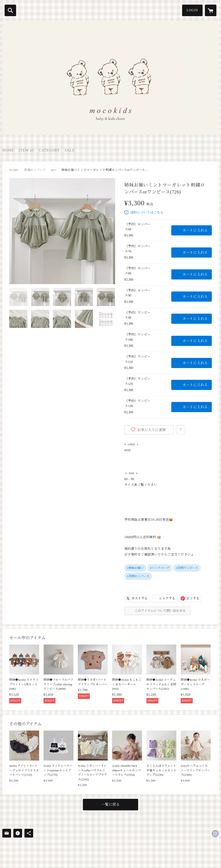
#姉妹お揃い (135, 568)
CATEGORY (49, 150)
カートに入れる (195, 230)
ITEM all (26, 150)
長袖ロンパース (35, 170)
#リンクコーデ (160, 568)
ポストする (140, 598)
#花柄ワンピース (187, 568)
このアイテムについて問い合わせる (160, 611)
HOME (8, 150)
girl (54, 170)
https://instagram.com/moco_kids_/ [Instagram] (215, 834)
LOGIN (192, 10)
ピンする (193, 598)
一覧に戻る (110, 804)
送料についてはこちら (147, 213)
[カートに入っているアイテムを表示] (211, 10)
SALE (70, 150)
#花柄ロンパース (138, 576)
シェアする (167, 598)
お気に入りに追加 (152, 430)
